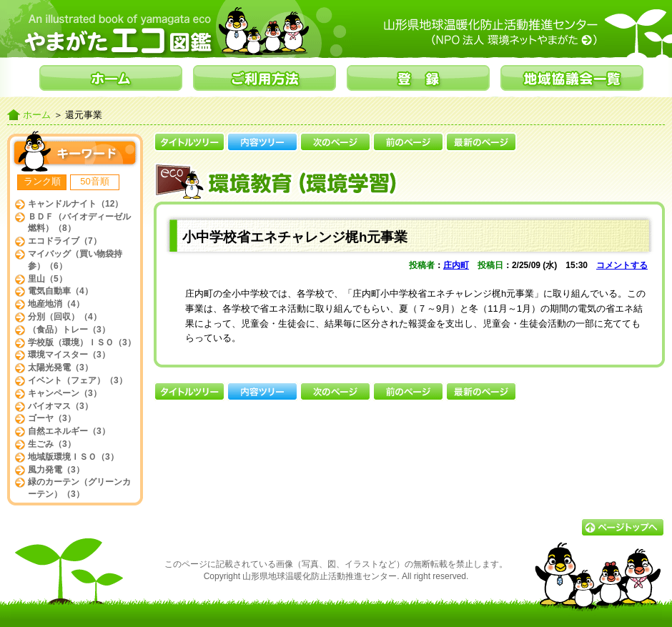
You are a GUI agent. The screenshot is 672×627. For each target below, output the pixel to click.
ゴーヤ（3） (52, 418)
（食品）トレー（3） (69, 330)
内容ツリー (262, 142)
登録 (418, 78)
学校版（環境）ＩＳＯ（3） (82, 342)
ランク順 (42, 181)
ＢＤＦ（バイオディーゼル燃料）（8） (79, 223)
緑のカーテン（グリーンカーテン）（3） (79, 488)
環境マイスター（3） (69, 355)
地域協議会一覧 (572, 78)
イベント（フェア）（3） (78, 380)
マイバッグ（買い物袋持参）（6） (75, 260)
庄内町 (456, 265)
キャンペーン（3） (65, 393)
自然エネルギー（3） (69, 431)
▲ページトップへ (623, 527)
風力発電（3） (56, 470)
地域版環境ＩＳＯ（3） (73, 457)
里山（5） (48, 279)
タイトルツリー (189, 142)
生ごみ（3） (52, 444)
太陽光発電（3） (60, 367)
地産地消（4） (56, 304)
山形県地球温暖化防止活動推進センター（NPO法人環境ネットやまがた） (522, 32)
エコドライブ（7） (65, 241)
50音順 (94, 181)
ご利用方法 (265, 78)
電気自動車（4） (60, 291)
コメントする (622, 265)
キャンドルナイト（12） (75, 204)
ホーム (111, 78)
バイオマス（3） (60, 406)
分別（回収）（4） (65, 317)
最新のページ (481, 142)
